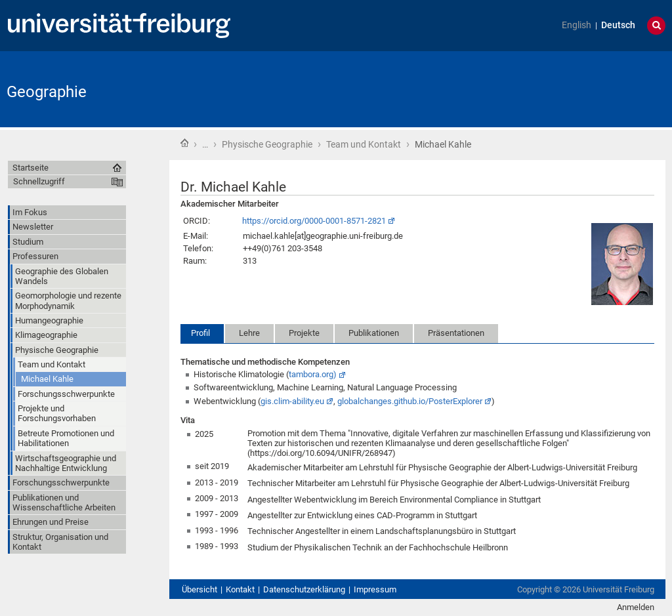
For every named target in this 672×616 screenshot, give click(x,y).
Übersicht (199, 589)
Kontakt (240, 589)
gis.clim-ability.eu (292, 401)
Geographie (47, 92)
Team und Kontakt (364, 144)
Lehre (249, 333)
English (577, 25)
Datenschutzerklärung (304, 589)
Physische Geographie (267, 144)
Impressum (375, 589)
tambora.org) (313, 374)
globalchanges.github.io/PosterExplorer (410, 401)
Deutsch (618, 25)
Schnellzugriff (39, 181)
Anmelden (636, 607)
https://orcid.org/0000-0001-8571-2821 (314, 221)
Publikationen (374, 333)
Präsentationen (456, 333)
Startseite (184, 143)
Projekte (304, 333)
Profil (200, 333)
